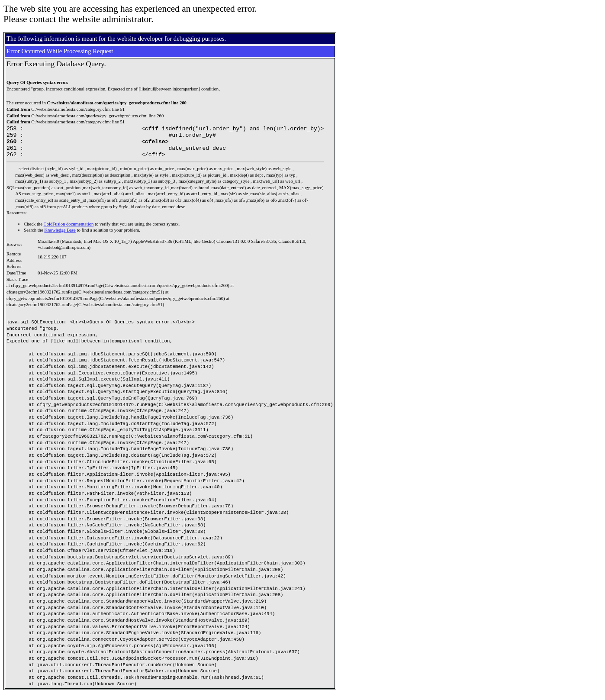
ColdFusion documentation (69, 231)
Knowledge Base (60, 237)
